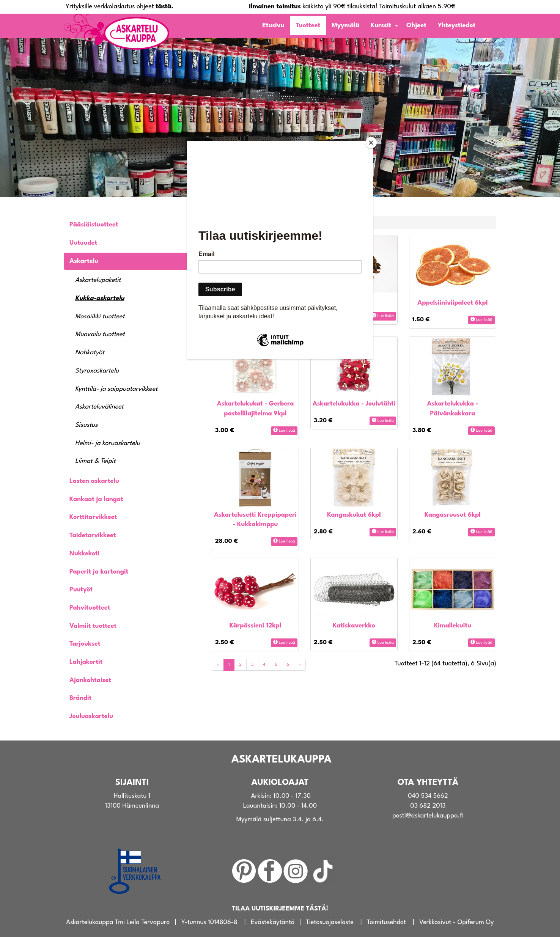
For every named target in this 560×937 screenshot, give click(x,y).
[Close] (371, 143)
